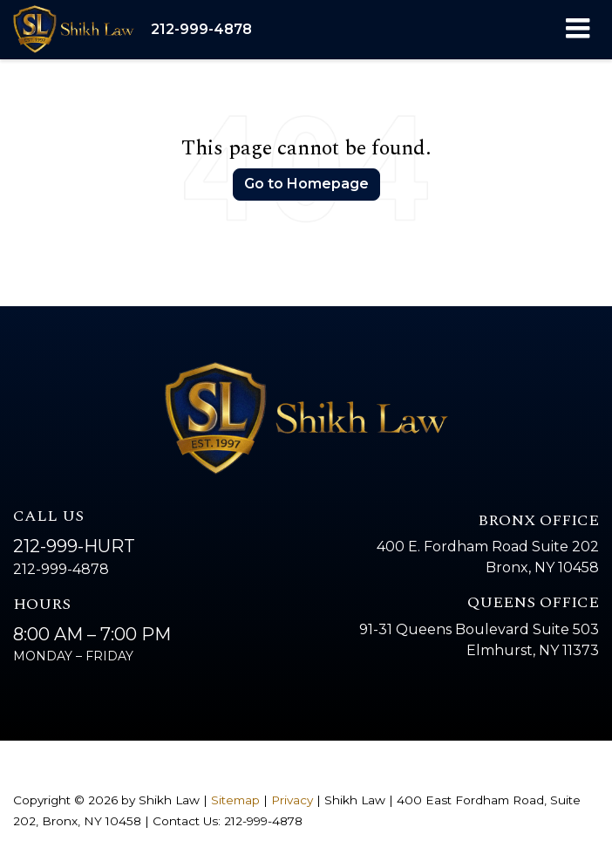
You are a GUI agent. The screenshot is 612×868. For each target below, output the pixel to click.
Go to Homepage (306, 184)
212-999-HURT (74, 546)
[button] (201, 29)
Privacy (292, 800)
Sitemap (235, 800)
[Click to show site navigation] (578, 30)
